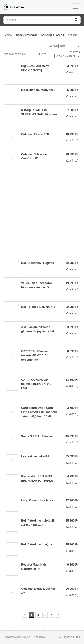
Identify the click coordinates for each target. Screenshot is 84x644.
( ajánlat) (72, 72)
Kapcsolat (40, 637)
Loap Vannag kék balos (37, 500)
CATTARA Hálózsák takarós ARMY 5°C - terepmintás (35, 355)
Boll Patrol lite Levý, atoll (39, 544)
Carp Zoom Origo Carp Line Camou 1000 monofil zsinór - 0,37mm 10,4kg (39, 412)
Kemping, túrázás (51, 35)
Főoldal (8, 35)
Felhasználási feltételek (17, 637)
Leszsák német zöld (35, 456)
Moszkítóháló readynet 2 (38, 90)
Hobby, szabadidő (27, 35)
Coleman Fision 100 (35, 134)
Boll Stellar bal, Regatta (38, 263)
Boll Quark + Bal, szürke (38, 307)
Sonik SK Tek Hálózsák (37, 436)
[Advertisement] (42, 215)
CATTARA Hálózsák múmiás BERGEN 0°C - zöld (37, 384)
